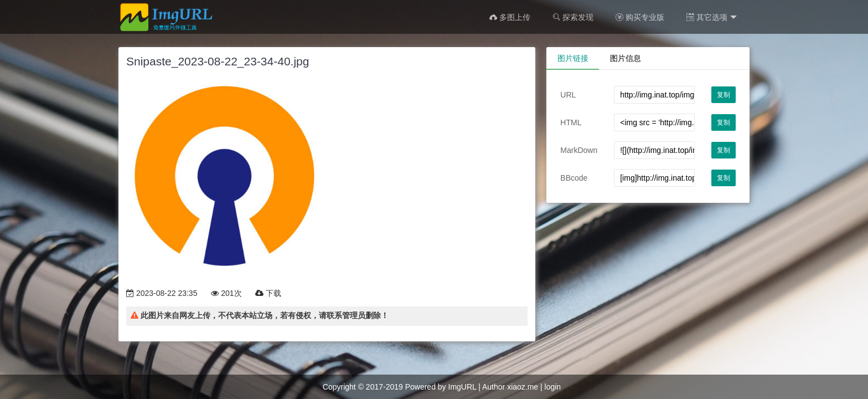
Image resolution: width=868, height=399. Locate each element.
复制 (724, 95)
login (553, 387)
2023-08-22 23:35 (162, 293)
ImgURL (463, 387)
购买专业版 (640, 17)
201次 (226, 293)
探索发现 (573, 17)
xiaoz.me (523, 387)
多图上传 (510, 17)
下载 (268, 293)
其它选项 (712, 17)
